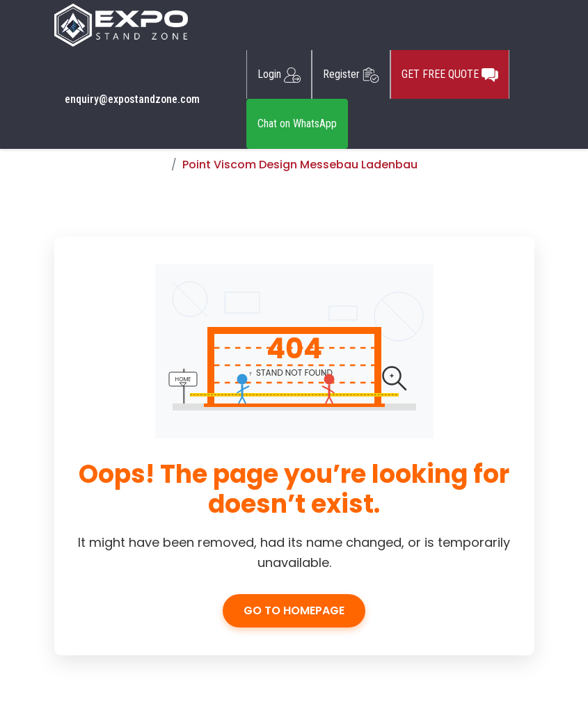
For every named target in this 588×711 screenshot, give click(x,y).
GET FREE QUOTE (450, 74)
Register (351, 74)
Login (279, 74)
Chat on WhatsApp (297, 123)
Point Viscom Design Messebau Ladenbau (300, 165)
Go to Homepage (294, 610)
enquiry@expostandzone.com (132, 99)
